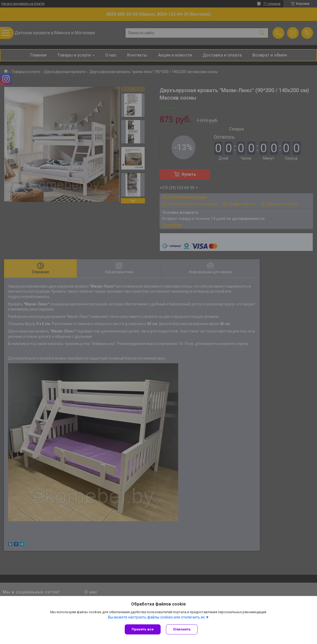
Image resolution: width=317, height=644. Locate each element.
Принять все (143, 629)
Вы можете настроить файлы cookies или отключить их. (157, 617)
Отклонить (182, 629)
